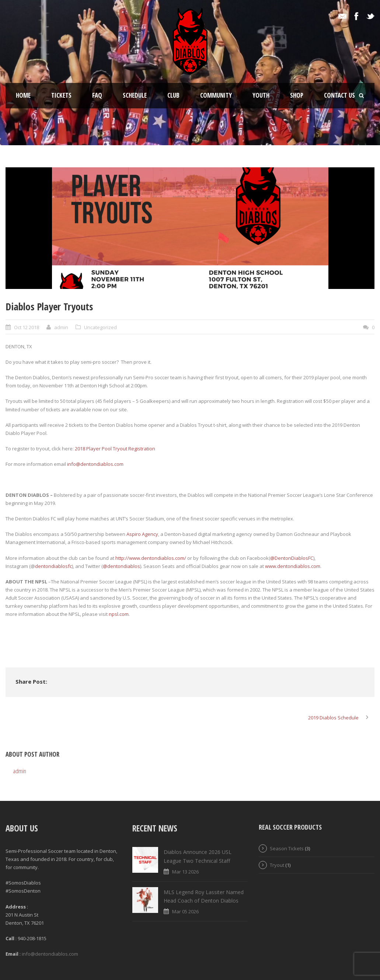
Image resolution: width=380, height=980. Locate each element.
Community (216, 95)
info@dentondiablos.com (95, 464)
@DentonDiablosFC (292, 558)
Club (173, 95)
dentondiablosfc (53, 566)
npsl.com (119, 614)
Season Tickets (287, 848)
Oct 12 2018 (27, 327)
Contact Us (339, 95)
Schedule (135, 95)
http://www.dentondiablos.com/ (151, 558)
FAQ (97, 95)
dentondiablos (124, 566)
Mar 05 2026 (185, 911)
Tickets (61, 95)
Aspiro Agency (142, 534)
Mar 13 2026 (185, 872)
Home (23, 95)
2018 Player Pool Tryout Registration (115, 449)
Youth (261, 95)
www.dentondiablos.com (293, 566)
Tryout (277, 865)
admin (61, 327)
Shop (297, 95)
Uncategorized (100, 327)
